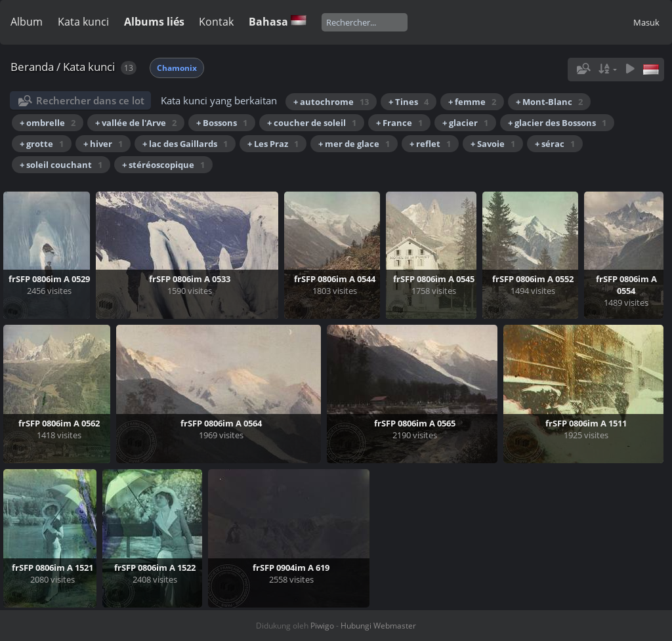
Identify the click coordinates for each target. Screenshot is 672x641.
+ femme (472, 102)
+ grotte (42, 144)
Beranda (32, 67)
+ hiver (103, 144)
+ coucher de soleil (312, 123)
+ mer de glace (354, 144)
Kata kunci (83, 22)
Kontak (216, 22)
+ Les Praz (273, 144)
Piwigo (322, 626)
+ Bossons (222, 123)
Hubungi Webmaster (378, 626)
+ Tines (409, 102)
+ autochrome (331, 102)
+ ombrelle (48, 123)
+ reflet (430, 144)
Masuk (646, 22)
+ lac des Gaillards (185, 144)
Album (27, 22)
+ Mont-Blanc (549, 102)
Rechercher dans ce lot (90, 100)
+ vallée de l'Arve (136, 123)
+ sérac (555, 144)
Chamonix (177, 68)
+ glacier (465, 123)
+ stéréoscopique (163, 165)
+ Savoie (493, 144)
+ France (399, 123)
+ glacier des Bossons (557, 123)
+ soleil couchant (61, 165)
